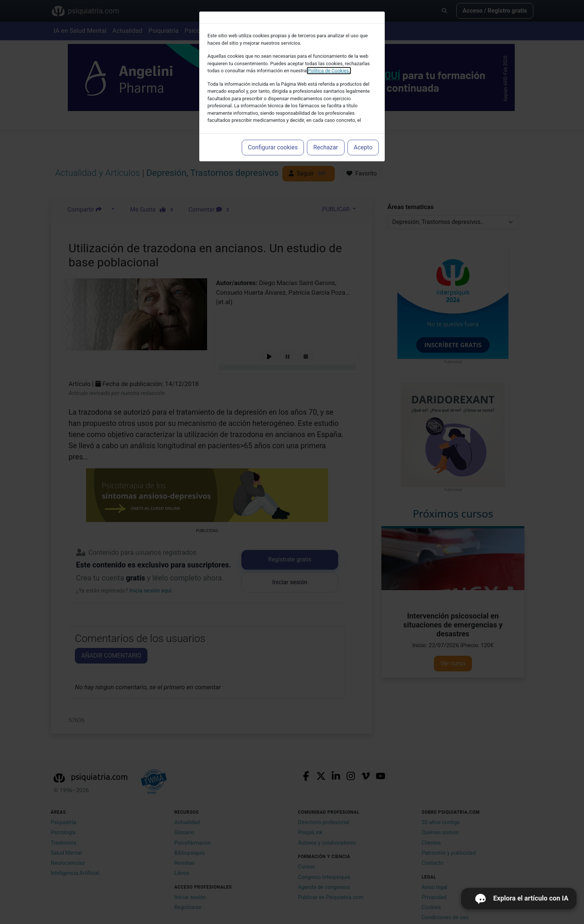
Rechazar (326, 147)
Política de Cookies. (329, 71)
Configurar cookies (273, 147)
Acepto (363, 147)
